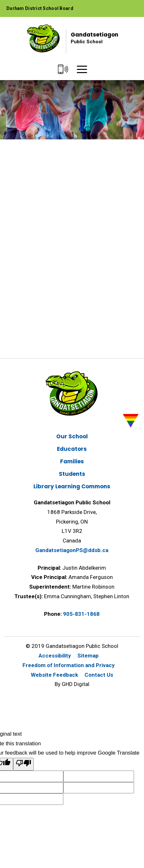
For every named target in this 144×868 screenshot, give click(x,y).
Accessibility (55, 656)
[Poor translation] (23, 764)
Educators (72, 449)
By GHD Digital (72, 684)
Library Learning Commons (72, 486)
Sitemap (88, 656)
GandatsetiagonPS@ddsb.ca (72, 550)
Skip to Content (0, 0)
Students (72, 474)
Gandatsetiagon (94, 38)
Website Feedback (54, 675)
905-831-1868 (81, 614)
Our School (72, 436)
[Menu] (82, 70)
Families (72, 461)
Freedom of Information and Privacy (69, 665)
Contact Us (99, 675)
